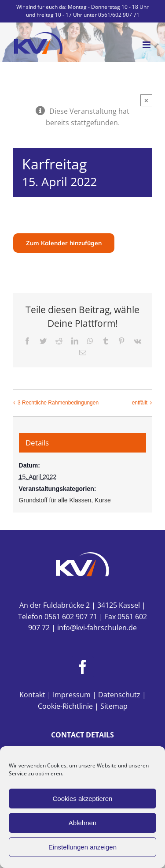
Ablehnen (82, 823)
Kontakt (32, 695)
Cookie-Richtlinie (65, 706)
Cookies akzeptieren (83, 799)
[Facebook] (83, 667)
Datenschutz (119, 695)
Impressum (72, 695)
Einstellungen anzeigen (82, 847)
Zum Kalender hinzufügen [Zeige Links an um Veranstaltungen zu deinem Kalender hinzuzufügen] (64, 243)
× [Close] (146, 100)
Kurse (103, 500)
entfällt (140, 403)
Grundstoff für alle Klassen (55, 500)
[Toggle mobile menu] (147, 45)
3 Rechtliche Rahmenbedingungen (58, 403)
